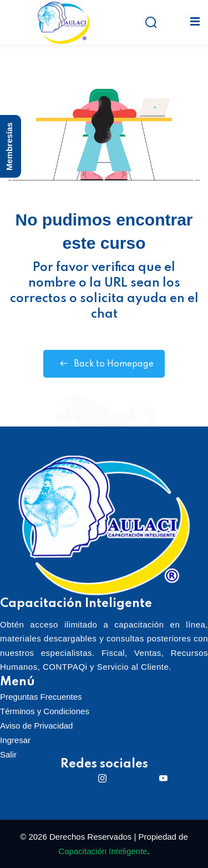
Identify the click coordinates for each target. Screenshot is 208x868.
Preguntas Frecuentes (41, 697)
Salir (8, 754)
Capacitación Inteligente (103, 851)
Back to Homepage (104, 364)
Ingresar (15, 740)
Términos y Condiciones (45, 711)
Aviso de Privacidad (36, 726)
